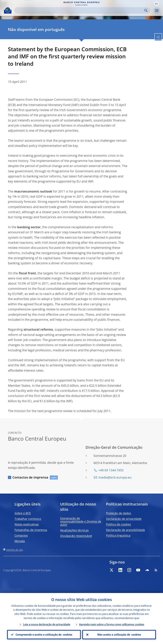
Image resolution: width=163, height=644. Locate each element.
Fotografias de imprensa (31, 530)
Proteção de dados (119, 513)
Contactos (21, 535)
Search (146, 10)
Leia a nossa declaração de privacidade (47, 624)
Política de (119, 524)
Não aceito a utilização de (119, 635)
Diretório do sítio (15, 550)
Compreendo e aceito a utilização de (44, 635)
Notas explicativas (27, 524)
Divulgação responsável (76, 536)
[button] (156, 4)
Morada (20, 541)
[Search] (80, 10)
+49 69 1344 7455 (111, 470)
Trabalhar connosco (28, 519)
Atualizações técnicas (74, 530)
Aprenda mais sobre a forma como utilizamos (112, 624)
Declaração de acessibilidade (126, 530)
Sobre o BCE (23, 513)
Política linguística (118, 535)
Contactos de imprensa (30, 477)
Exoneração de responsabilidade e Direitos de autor (81, 521)
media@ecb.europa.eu (115, 477)
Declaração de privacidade (124, 519)
